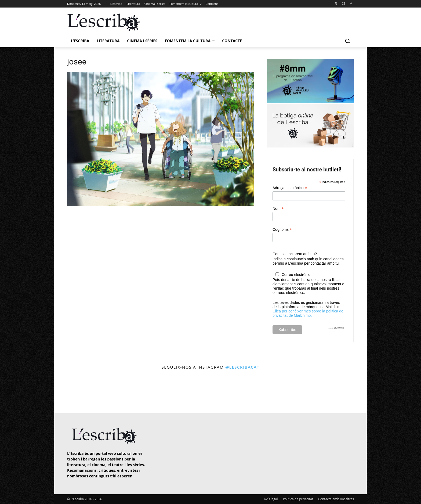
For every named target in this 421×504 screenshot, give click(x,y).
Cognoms (282, 230)
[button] (347, 41)
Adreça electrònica (290, 188)
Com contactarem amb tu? (295, 254)
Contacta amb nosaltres (336, 499)
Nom (278, 209)
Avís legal (271, 499)
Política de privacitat (298, 499)
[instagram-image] (73, 392)
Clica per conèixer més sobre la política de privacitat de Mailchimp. (308, 313)
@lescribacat (242, 367)
